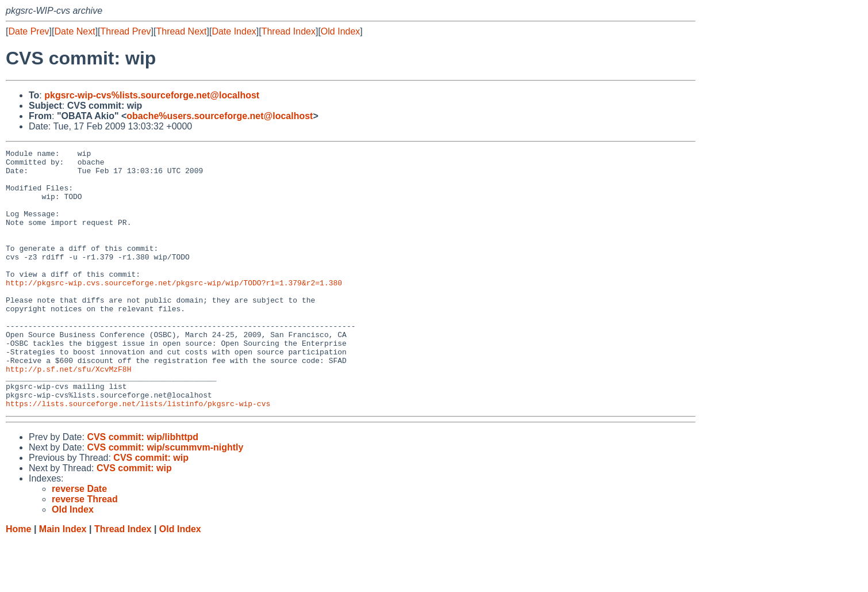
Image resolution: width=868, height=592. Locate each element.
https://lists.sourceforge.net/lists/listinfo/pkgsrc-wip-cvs (138, 455)
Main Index (63, 581)
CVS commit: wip (151, 509)
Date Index (234, 31)
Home (18, 581)
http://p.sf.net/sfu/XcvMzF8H (68, 414)
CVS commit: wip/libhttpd (143, 489)
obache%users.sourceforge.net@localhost (220, 116)
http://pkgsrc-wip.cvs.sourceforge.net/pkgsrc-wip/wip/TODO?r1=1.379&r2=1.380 (174, 310)
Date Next (74, 31)
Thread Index (289, 31)
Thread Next (181, 31)
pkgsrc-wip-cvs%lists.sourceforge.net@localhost (152, 95)
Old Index (340, 31)
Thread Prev (126, 31)
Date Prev (28, 31)
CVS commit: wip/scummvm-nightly (165, 499)
